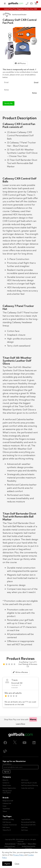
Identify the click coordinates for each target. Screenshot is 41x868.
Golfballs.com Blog (8, 819)
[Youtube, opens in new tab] (24, 743)
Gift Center (25, 780)
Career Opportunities (9, 788)
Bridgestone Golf (8, 801)
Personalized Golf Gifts (28, 825)
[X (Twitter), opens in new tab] (15, 743)
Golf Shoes (25, 830)
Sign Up (6, 772)
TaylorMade (6, 809)
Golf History (6, 827)
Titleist (5, 811)
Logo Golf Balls (26, 819)
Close (17, 864)
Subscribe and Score (28, 788)
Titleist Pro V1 (7, 830)
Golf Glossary (7, 822)
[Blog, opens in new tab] (5, 751)
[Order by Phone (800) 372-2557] (27, 3)
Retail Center (7, 785)
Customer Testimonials (10, 825)
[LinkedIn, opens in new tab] (34, 743)
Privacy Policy (19, 855)
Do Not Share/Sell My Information (29, 847)
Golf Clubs (24, 827)
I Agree (7, 864)
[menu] (5, 3)
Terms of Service (10, 844)
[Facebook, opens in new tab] (5, 743)
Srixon (5, 806)
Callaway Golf (7, 803)
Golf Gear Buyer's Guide (29, 783)
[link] (31, 3)
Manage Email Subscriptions (7, 792)
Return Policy (32, 844)
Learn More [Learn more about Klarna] (21, 724)
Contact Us (6, 783)
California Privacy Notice (10, 847)
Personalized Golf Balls (28, 822)
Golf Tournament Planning (30, 785)
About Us (5, 780)
